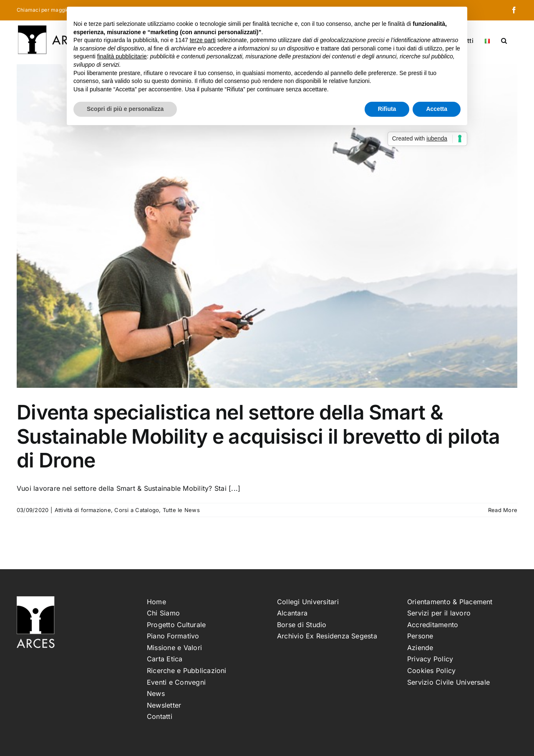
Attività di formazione (83, 510)
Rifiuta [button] (387, 109)
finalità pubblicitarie (122, 56)
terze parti (203, 40)
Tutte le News (181, 510)
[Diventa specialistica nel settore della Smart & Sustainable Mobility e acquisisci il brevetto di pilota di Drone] (267, 226)
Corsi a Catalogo (137, 510)
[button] (504, 40)
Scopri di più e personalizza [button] (125, 109)
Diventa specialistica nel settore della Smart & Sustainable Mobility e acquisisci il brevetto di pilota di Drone (258, 436)
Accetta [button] (437, 109)
